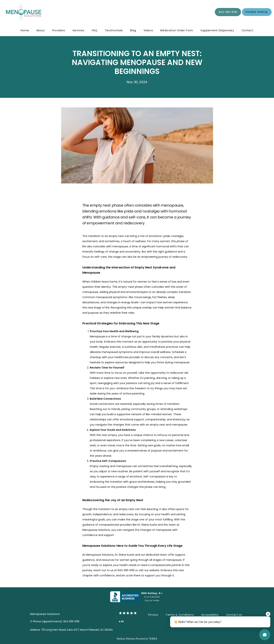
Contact (247, 30)
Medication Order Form (177, 30)
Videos (148, 30)
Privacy (153, 615)
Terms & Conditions (180, 615)
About (41, 30)
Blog (133, 30)
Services (78, 30)
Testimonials (114, 30)
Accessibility (210, 615)
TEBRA (153, 639)
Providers (59, 30)
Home (25, 30)
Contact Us (234, 615)
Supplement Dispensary (217, 30)
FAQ (95, 30)
